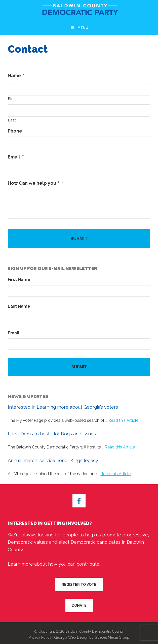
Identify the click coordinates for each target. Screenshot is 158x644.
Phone (15, 131)
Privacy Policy (40, 637)
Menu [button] (83, 28)
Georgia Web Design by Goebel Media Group (92, 637)
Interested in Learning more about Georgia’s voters (63, 407)
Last (12, 120)
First (12, 99)
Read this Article (123, 420)
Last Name (19, 306)
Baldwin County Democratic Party (79, 10)
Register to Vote (79, 585)
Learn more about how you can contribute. (54, 564)
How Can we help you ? (35, 183)
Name (16, 75)
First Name (19, 280)
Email (16, 157)
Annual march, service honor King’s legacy (53, 460)
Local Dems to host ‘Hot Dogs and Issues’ (52, 434)
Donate (79, 605)
